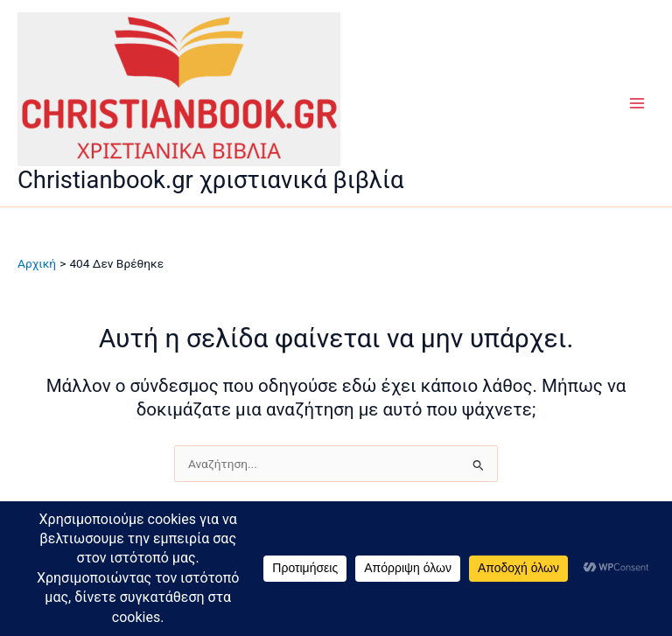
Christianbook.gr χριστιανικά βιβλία (210, 180)
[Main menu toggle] (637, 104)
